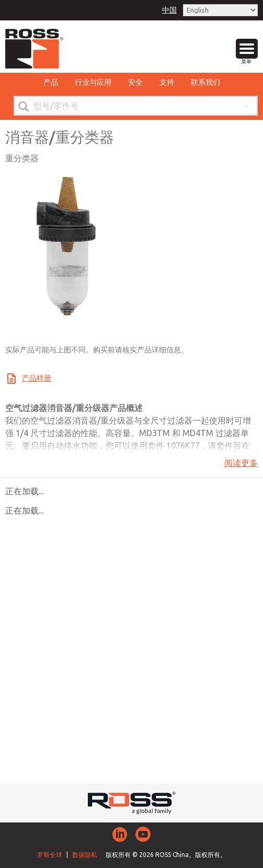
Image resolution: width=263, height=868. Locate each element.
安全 (135, 82)
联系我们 (205, 82)
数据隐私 (85, 855)
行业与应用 (93, 82)
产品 (51, 82)
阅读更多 (241, 463)
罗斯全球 (50, 855)
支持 (167, 82)
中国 (169, 10)
